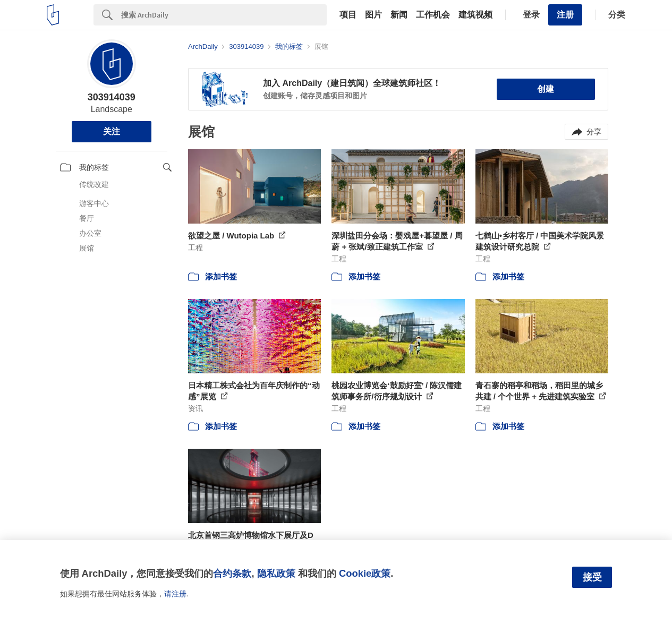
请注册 (175, 594)
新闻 (399, 15)
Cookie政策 (365, 573)
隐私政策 (276, 573)
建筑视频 (475, 15)
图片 (373, 15)
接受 (592, 577)
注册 (565, 15)
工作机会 (433, 15)
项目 (348, 15)
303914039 (112, 97)
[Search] (224, 15)
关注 (112, 131)
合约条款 (232, 573)
